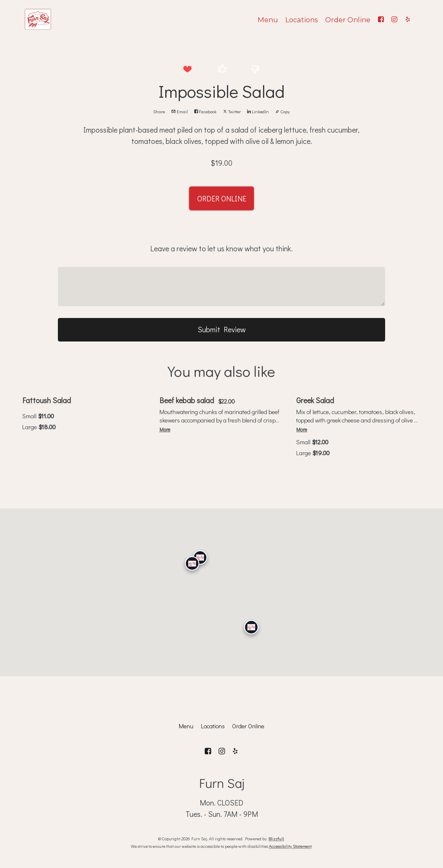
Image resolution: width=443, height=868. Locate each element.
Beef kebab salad (187, 400)
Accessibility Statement (290, 846)
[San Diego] (251, 627)
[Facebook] (381, 19)
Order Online (348, 20)
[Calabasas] (192, 563)
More (165, 429)
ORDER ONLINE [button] (222, 198)
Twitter (232, 112)
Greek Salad (315, 400)
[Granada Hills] (200, 558)
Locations (301, 20)
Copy (283, 112)
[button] (187, 69)
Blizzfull (276, 839)
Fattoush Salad (47, 400)
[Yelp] (408, 19)
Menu (268, 20)
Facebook (205, 112)
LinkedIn (258, 112)
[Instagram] (394, 19)
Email (180, 112)
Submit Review (222, 329)
